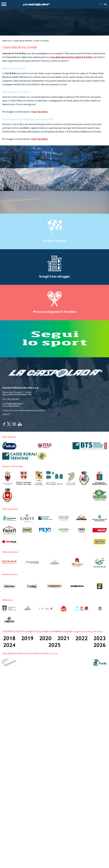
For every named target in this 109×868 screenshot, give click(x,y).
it (100, 4)
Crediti (6, 414)
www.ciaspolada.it (11, 406)
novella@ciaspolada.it (13, 404)
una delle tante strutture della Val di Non (72, 57)
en (105, 4)
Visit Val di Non (39, 112)
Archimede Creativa (35, 410)
